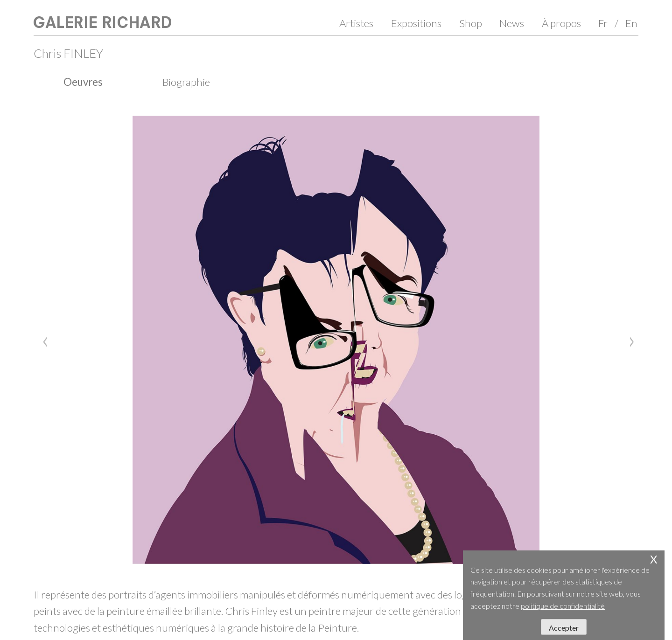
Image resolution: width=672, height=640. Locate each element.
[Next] (629, 340)
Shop (471, 23)
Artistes (356, 23)
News (512, 23)
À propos (561, 23)
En (631, 23)
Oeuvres (83, 82)
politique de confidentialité (563, 606)
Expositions (416, 23)
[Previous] (43, 340)
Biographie (186, 82)
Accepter (564, 628)
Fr (603, 23)
